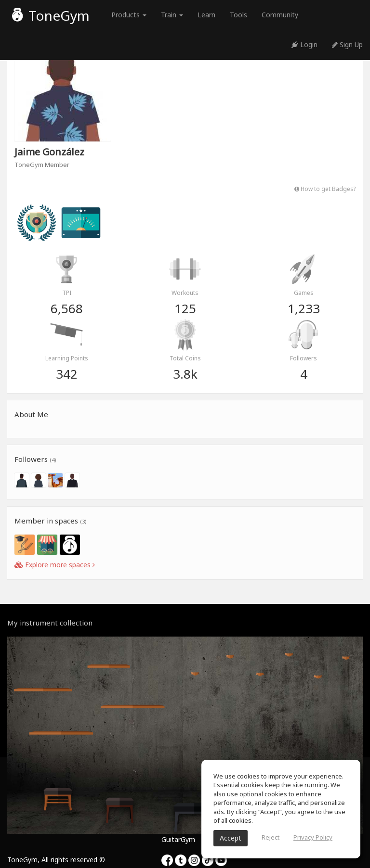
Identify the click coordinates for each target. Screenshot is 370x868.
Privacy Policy (313, 837)
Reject (271, 837)
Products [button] (129, 15)
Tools (238, 15)
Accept (231, 838)
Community (280, 15)
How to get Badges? (325, 189)
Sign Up (347, 45)
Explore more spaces (55, 565)
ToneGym (51, 15)
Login (304, 45)
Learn (206, 15)
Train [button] (172, 15)
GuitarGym (178, 839)
